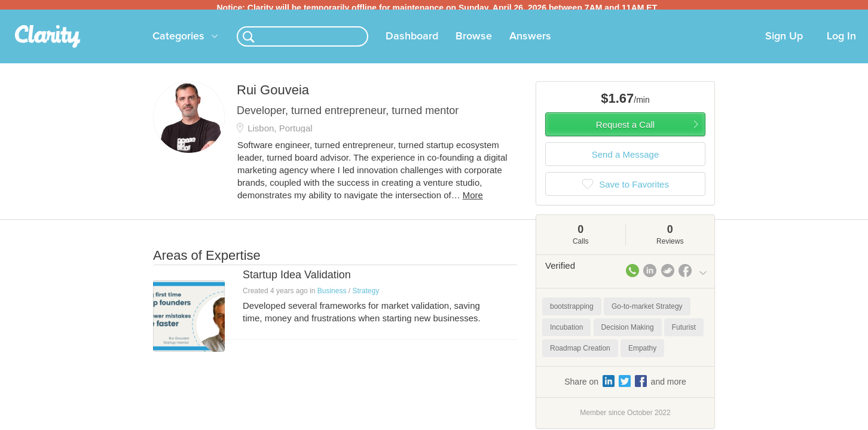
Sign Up (784, 41)
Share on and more (625, 386)
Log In (841, 41)
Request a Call (625, 129)
